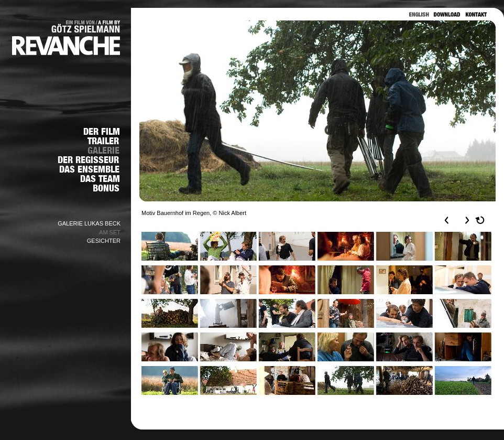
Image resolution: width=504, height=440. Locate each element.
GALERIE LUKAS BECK (89, 223)
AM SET (110, 232)
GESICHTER (104, 241)
